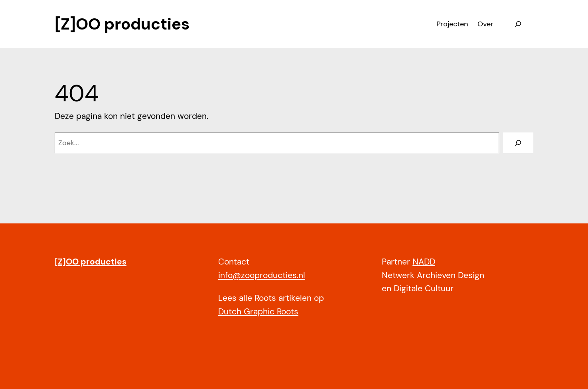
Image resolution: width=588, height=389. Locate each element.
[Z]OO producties (122, 24)
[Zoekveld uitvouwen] (518, 24)
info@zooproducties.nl (262, 275)
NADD (424, 262)
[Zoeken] (518, 143)
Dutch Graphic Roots (258, 312)
